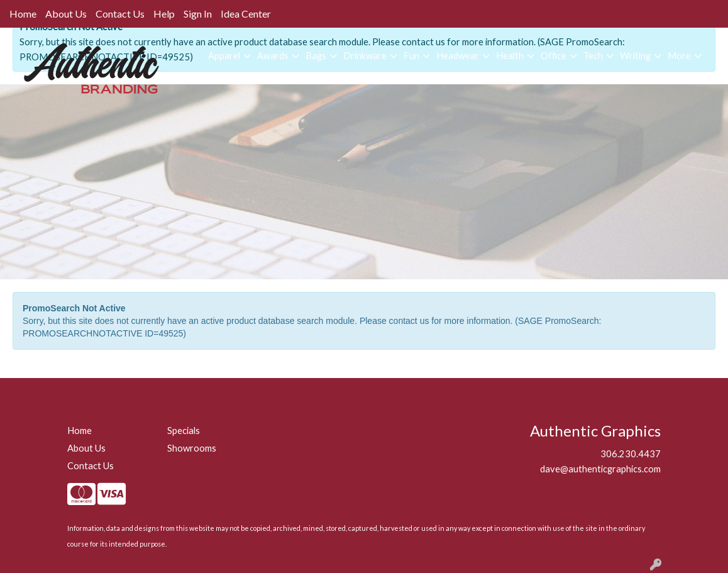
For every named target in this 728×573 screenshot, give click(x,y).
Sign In (198, 14)
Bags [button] (316, 56)
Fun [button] (411, 56)
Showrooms (192, 448)
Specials (184, 431)
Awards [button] (273, 56)
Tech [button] (593, 56)
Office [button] (554, 56)
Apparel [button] (224, 56)
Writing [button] (635, 56)
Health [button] (510, 56)
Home (23, 14)
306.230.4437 (631, 454)
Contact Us (120, 14)
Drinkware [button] (365, 56)
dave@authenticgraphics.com (600, 469)
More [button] (679, 56)
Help (164, 14)
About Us (66, 14)
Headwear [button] (458, 56)
